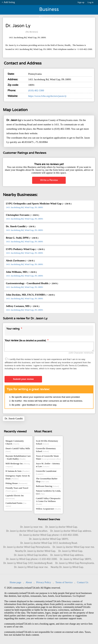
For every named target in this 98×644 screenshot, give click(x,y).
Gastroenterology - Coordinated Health (32, 283)
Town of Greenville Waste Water (48, 458)
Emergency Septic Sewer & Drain (18, 478)
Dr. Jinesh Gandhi (21, 226)
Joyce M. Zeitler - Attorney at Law (48, 466)
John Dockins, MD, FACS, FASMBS (30, 295)
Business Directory (49, 11)
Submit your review (23, 380)
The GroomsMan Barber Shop (47, 481)
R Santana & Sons (17, 472)
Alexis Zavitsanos (20, 261)
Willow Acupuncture (48, 510)
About (29, 583)
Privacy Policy (44, 583)
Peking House (16, 484)
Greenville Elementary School (46, 451)
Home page (16, 583)
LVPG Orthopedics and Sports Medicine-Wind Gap (39, 204)
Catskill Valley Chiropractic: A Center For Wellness (48, 502)
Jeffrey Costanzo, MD (23, 306)
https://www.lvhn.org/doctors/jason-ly (47, 96)
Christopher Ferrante (22, 215)
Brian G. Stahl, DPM (22, 238)
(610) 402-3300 (36, 90)
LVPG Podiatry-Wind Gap (25, 249)
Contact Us (83, 583)
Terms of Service (64, 583)
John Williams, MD (21, 272)
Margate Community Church (15, 443)
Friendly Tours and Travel (17, 490)
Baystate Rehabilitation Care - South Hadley (18, 458)
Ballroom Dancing (47, 487)
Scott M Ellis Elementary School (47, 443)
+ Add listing (8, 2)
